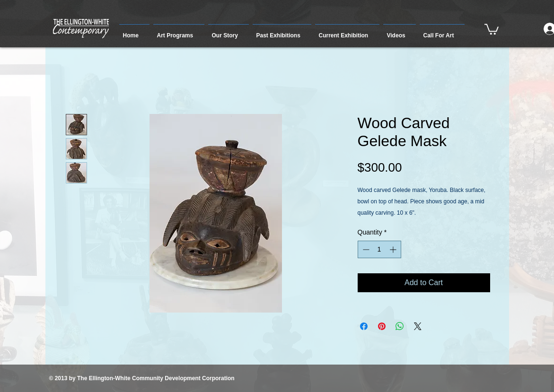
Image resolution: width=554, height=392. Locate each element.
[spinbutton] (379, 249)
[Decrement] (365, 249)
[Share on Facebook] (364, 326)
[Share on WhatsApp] (400, 326)
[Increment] (394, 249)
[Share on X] (418, 326)
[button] (179, 31)
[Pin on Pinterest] (382, 326)
